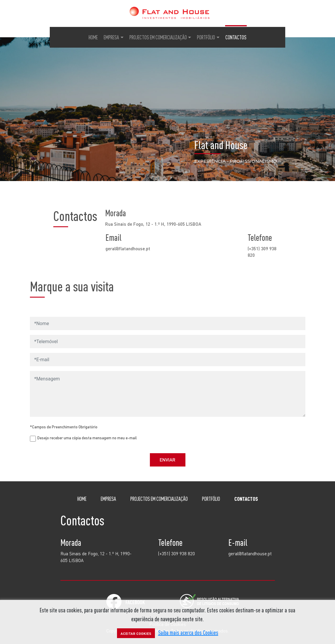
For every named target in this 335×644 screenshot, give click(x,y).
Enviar (167, 460)
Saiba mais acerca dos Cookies (188, 633)
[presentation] (264, 436)
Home (93, 37)
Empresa (111, 37)
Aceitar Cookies (136, 633)
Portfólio (206, 37)
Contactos (236, 37)
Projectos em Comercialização (158, 37)
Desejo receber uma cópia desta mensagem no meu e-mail (87, 438)
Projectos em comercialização (159, 499)
